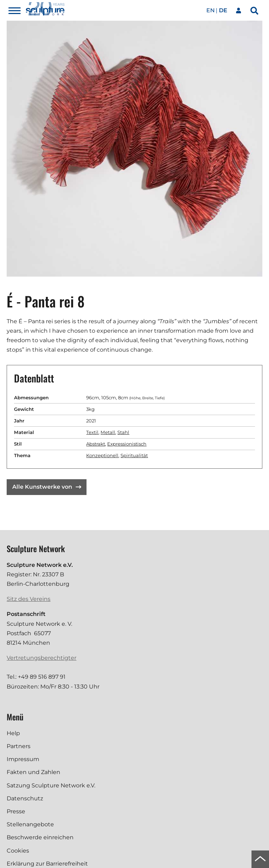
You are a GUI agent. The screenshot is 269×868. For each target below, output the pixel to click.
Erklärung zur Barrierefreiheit (47, 864)
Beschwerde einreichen (40, 837)
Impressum (23, 759)
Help (13, 733)
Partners (19, 746)
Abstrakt (96, 444)
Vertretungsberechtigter (42, 658)
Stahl (123, 432)
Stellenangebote (30, 824)
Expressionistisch (127, 444)
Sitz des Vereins (29, 599)
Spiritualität (134, 455)
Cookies (18, 851)
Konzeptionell (102, 455)
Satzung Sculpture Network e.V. (51, 785)
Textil (92, 432)
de (223, 10)
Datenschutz (25, 798)
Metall (108, 432)
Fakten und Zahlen (33, 772)
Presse (16, 811)
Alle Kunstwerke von (47, 487)
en (211, 10)
